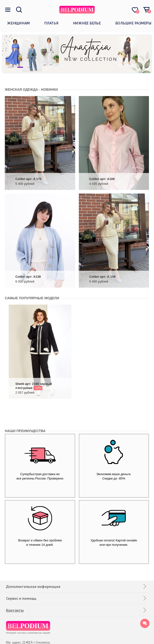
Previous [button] (16, 54)
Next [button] (138, 54)
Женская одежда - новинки (31, 90)
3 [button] (30, 67)
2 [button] (20, 67)
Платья (51, 23)
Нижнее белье (87, 23)
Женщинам (19, 23)
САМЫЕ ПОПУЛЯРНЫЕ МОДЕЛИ (32, 298)
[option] (77, 54)
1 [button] (11, 67)
